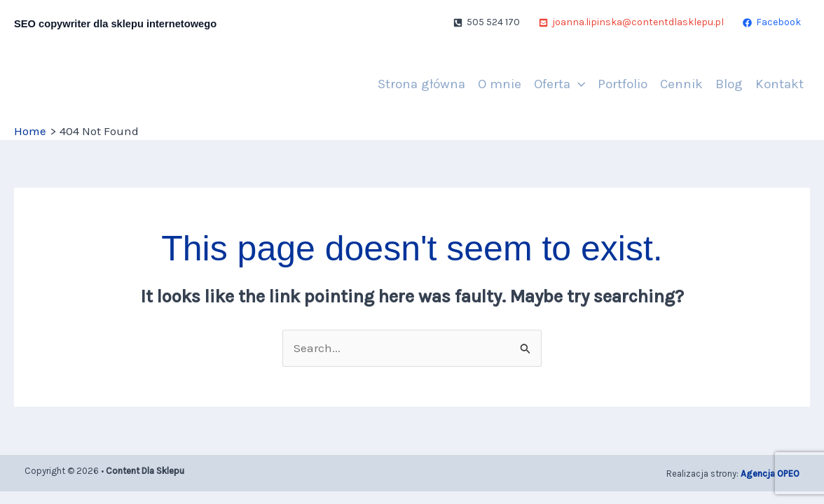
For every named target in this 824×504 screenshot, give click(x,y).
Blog (729, 84)
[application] (578, 84)
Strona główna (421, 84)
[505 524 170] (487, 22)
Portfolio (623, 84)
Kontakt (780, 84)
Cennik (681, 84)
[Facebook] (772, 22)
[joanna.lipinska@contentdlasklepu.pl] (631, 22)
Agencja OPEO (770, 474)
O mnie (500, 84)
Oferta (559, 84)
